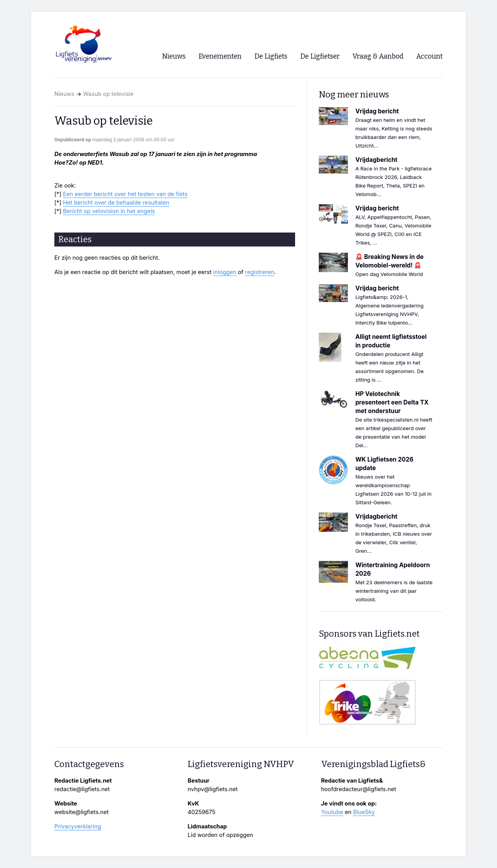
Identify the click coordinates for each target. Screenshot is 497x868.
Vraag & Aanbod (378, 56)
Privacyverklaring (78, 826)
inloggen (225, 272)
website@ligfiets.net (82, 812)
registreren (260, 272)
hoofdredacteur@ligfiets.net (359, 789)
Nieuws (64, 94)
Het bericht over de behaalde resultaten (116, 203)
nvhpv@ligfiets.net (213, 789)
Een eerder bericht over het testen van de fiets (125, 194)
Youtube (332, 812)
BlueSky (364, 812)
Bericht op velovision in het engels (109, 211)
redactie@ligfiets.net (82, 789)
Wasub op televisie (108, 94)
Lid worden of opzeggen (220, 835)
